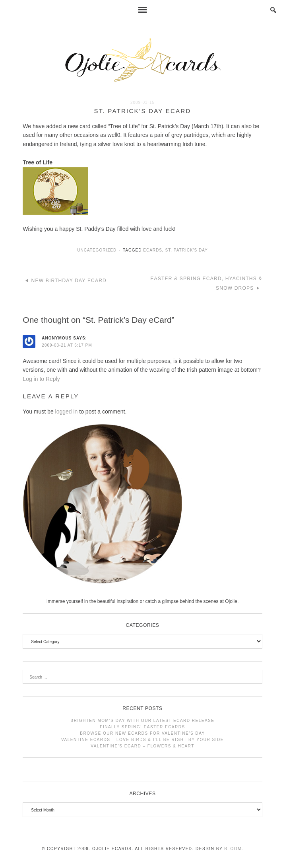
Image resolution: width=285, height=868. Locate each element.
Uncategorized (97, 250)
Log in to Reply (41, 379)
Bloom (233, 849)
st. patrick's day (186, 250)
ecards (153, 250)
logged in (67, 412)
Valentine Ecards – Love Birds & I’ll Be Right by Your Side (142, 740)
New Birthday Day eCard (69, 281)
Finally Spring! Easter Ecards (142, 727)
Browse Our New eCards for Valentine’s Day (142, 733)
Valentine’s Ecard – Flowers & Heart (142, 746)
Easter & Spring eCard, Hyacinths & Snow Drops (206, 284)
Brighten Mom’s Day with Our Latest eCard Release (143, 721)
